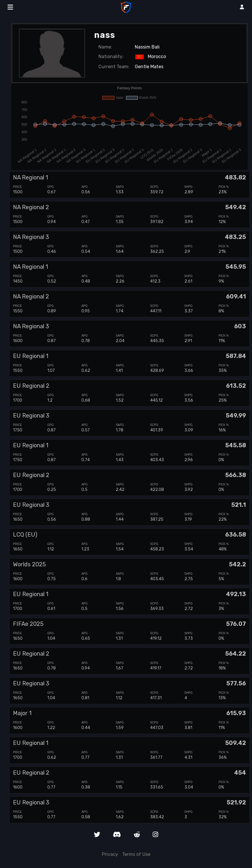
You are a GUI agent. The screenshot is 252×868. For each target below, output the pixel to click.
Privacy (110, 854)
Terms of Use (136, 854)
